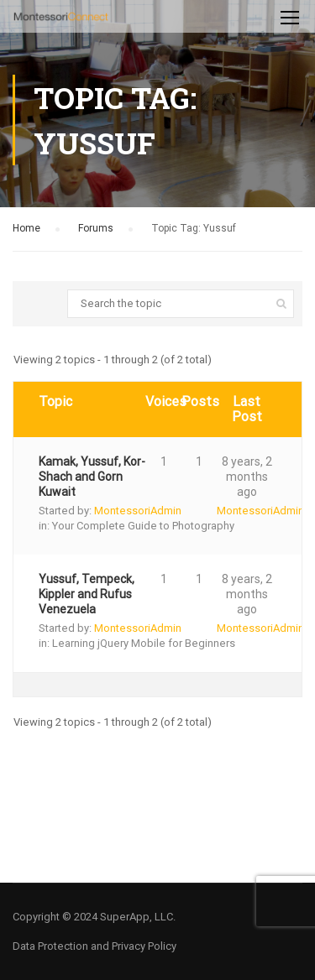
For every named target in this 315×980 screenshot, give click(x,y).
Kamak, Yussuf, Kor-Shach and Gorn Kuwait (92, 477)
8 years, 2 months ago (247, 477)
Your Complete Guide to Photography (143, 526)
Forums (96, 228)
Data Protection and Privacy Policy (94, 946)
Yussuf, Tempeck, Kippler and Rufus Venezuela (87, 594)
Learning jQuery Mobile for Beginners (144, 643)
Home (26, 228)
